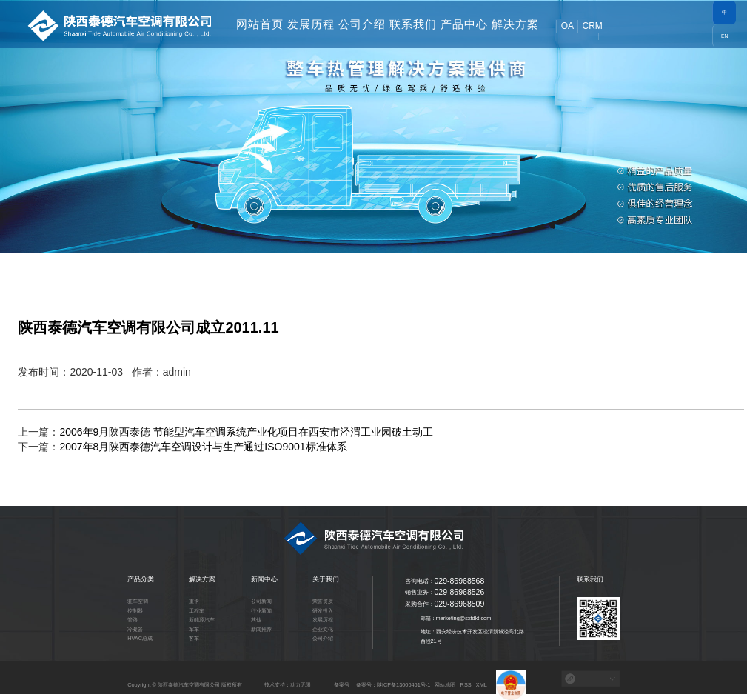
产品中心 (464, 24)
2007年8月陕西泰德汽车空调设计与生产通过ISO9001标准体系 (203, 447)
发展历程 (311, 24)
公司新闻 (261, 601)
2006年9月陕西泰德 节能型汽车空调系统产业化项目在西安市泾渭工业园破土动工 (246, 432)
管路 (133, 620)
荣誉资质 (323, 601)
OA (567, 26)
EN (725, 36)
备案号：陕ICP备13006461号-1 (393, 685)
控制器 (135, 611)
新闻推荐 (261, 629)
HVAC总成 (140, 638)
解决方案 (515, 24)
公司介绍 (362, 24)
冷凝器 (135, 629)
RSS (466, 685)
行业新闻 (261, 611)
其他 (256, 620)
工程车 (197, 611)
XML (482, 685)
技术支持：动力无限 (288, 685)
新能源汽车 (202, 620)
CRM (592, 26)
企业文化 (323, 629)
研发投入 (323, 611)
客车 (194, 638)
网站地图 (445, 685)
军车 (194, 629)
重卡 (194, 601)
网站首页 (260, 24)
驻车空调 (138, 601)
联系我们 (413, 24)
